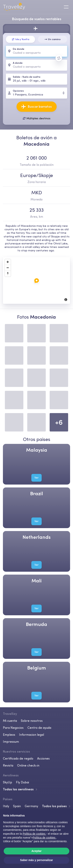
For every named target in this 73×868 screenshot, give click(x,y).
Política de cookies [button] (34, 834)
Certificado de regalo (18, 758)
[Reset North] (8, 273)
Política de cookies (44, 838)
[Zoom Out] (8, 268)
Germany (31, 806)
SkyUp (7, 782)
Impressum (11, 742)
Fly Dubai (22, 782)
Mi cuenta (10, 721)
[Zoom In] (8, 262)
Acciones (43, 758)
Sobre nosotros (32, 721)
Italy (6, 806)
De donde (19, 49)
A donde (18, 63)
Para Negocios (13, 728)
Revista (8, 765)
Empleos (9, 735)
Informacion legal (32, 735)
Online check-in (28, 765)
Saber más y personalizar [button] (36, 860)
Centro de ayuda (39, 728)
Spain (17, 806)
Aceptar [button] (36, 851)
